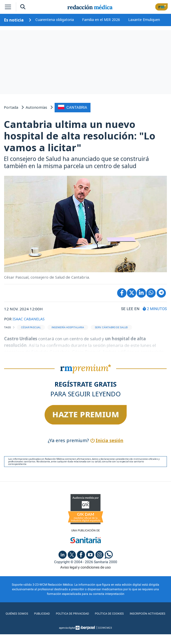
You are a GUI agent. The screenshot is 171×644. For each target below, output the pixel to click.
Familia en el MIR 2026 (101, 20)
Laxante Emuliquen (144, 20)
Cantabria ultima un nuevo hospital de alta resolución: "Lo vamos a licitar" (80, 135)
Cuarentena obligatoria (55, 20)
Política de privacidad (93, 613)
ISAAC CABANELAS (29, 318)
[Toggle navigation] (8, 7)
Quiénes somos (36, 613)
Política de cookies (131, 613)
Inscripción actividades (85, 623)
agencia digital (67, 637)
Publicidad (61, 613)
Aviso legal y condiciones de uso (85, 567)
